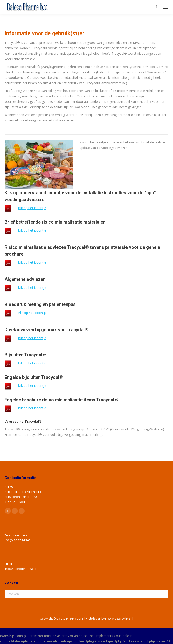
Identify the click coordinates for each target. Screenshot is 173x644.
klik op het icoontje (32, 208)
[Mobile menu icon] (165, 7)
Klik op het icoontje (32, 313)
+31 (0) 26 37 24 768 (17, 540)
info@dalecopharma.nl (20, 569)
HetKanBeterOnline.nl (119, 619)
